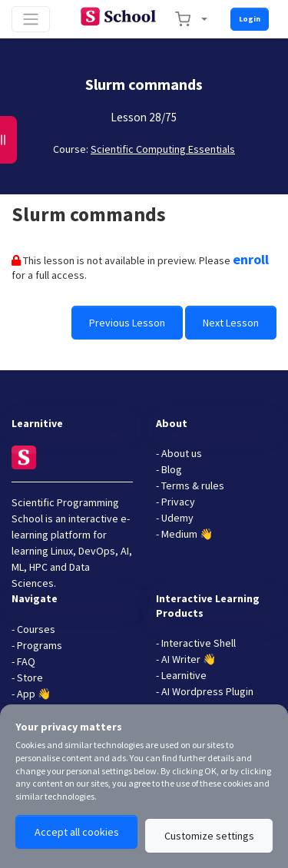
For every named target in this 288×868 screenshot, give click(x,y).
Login (250, 19)
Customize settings (209, 836)
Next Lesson (231, 323)
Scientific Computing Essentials (163, 149)
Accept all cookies (77, 832)
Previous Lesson (127, 323)
